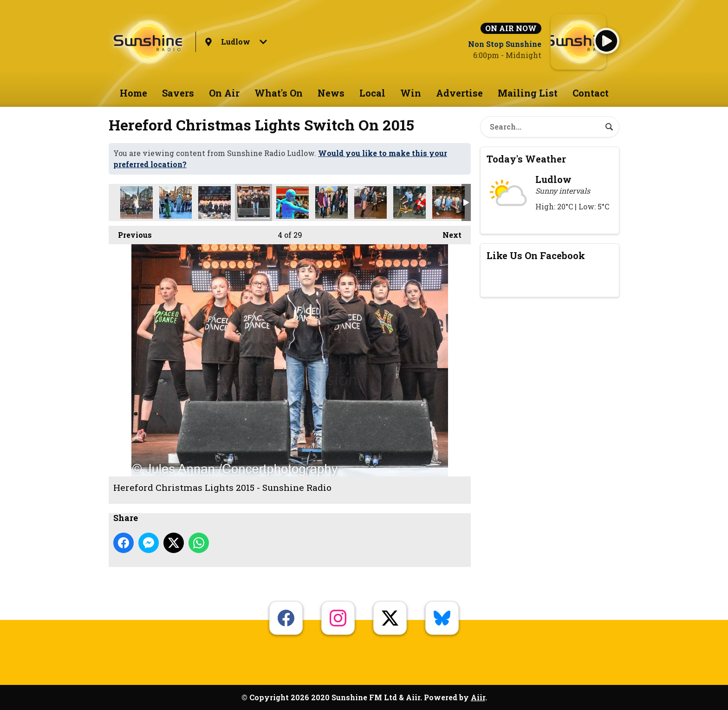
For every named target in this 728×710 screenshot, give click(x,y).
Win (411, 93)
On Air (224, 93)
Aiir (478, 697)
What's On (279, 93)
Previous (130, 233)
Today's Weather (526, 159)
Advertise (459, 93)
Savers (178, 93)
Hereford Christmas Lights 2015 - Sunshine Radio (136, 202)
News (331, 93)
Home (133, 93)
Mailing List (528, 93)
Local (372, 93)
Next (447, 233)
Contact (591, 93)
